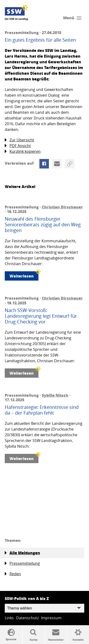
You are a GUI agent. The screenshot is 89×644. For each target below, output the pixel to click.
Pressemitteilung (22, 563)
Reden (13, 574)
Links (9, 618)
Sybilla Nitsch (55, 395)
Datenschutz (27, 618)
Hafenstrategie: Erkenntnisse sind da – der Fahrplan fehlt (42, 410)
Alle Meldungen (22, 553)
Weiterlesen (24, 275)
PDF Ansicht (18, 146)
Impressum (51, 618)
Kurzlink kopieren (23, 151)
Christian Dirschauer (62, 207)
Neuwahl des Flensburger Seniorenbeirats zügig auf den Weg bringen (43, 225)
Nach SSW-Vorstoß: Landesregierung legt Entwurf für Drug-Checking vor (41, 316)
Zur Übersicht (19, 140)
